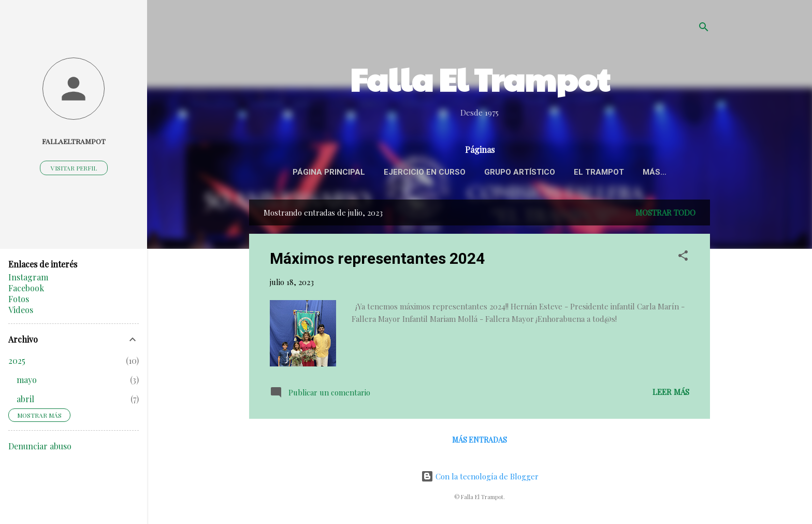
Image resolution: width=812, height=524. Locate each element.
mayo (27, 380)
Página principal (350, 172)
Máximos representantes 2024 (377, 260)
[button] (683, 259)
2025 (17, 360)
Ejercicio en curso (446, 172)
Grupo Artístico (541, 172)
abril (25, 399)
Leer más (671, 394)
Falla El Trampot (480, 79)
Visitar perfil (74, 168)
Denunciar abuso (40, 446)
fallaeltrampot (74, 141)
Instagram (28, 277)
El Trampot (620, 172)
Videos (21, 310)
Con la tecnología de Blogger (480, 476)
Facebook (26, 288)
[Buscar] (704, 28)
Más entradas (480, 442)
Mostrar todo (665, 215)
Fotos (19, 299)
